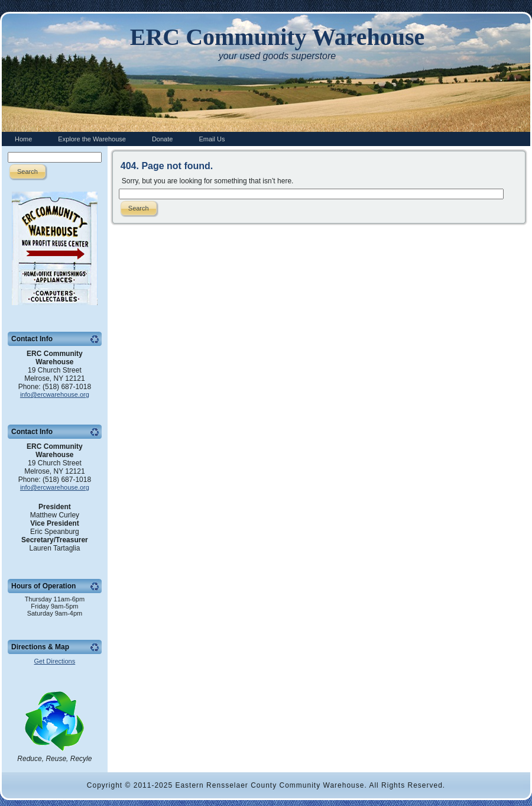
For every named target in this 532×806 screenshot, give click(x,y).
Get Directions (55, 661)
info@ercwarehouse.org (55, 394)
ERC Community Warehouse (278, 37)
